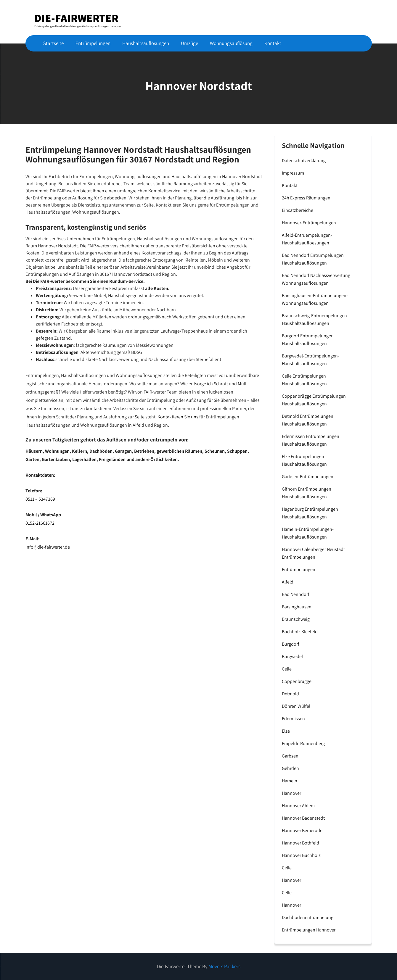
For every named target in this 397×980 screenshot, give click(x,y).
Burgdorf (291, 644)
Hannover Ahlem (298, 806)
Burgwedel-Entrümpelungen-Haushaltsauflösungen (311, 360)
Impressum (293, 173)
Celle (287, 669)
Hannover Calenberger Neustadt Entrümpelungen (313, 553)
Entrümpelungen (93, 43)
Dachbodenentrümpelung (308, 917)
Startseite (53, 43)
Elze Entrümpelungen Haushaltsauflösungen (304, 460)
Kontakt (273, 43)
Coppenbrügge (297, 681)
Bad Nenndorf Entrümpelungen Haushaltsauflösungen (313, 259)
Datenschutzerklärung (304, 161)
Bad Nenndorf (296, 594)
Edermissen (293, 719)
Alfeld (288, 582)
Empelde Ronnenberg (303, 743)
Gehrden (290, 768)
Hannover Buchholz (301, 855)
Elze (286, 731)
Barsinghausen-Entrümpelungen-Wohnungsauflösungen (315, 299)
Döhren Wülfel (296, 706)
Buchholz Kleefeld (300, 632)
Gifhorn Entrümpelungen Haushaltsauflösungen (307, 493)
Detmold (290, 694)
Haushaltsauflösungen (146, 43)
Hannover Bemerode (302, 830)
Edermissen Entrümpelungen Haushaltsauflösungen (311, 440)
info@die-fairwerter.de (48, 547)
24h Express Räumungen (306, 198)
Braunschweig (296, 619)
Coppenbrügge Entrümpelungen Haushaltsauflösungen (314, 400)
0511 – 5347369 (40, 499)
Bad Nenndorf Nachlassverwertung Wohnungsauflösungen (316, 279)
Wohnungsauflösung (231, 43)
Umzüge (189, 43)
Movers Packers (224, 966)
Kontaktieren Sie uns (178, 417)
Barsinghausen (297, 607)
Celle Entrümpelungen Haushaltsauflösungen (304, 380)
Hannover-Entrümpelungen (309, 223)
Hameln (290, 781)
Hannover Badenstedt (303, 818)
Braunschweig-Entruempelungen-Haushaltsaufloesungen (315, 319)
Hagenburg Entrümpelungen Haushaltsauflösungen (310, 513)
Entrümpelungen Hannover (309, 930)
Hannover (291, 793)
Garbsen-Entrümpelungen (308, 477)
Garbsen (290, 756)
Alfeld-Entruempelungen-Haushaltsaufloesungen (307, 239)
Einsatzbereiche (298, 210)
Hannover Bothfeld (300, 843)
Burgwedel (292, 656)
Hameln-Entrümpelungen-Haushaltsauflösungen (308, 533)
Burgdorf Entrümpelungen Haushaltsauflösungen (308, 340)
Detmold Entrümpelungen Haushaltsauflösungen (308, 420)
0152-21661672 (40, 523)
